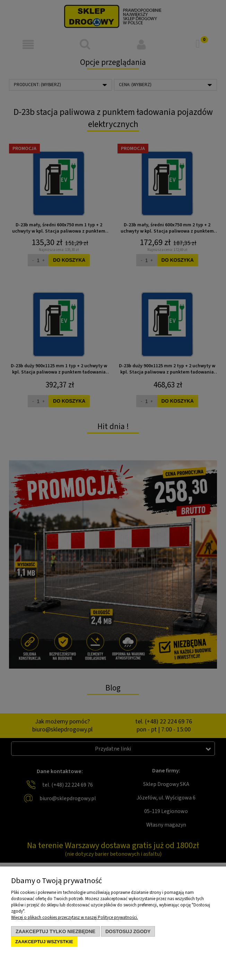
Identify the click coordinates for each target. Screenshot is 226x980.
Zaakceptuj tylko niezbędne (55, 931)
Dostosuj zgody (128, 931)
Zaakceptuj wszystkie (44, 942)
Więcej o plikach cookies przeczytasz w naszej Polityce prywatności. (75, 918)
